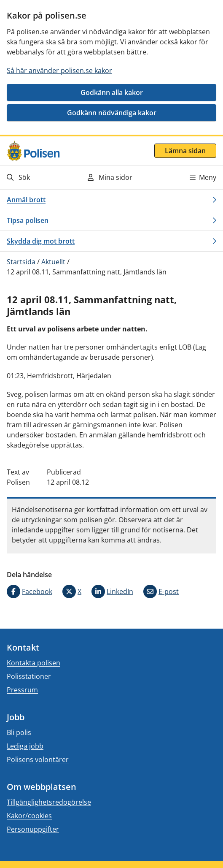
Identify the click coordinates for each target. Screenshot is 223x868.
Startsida (21, 262)
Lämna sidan (185, 151)
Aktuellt (53, 262)
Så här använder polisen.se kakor (59, 71)
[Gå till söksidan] (38, 177)
